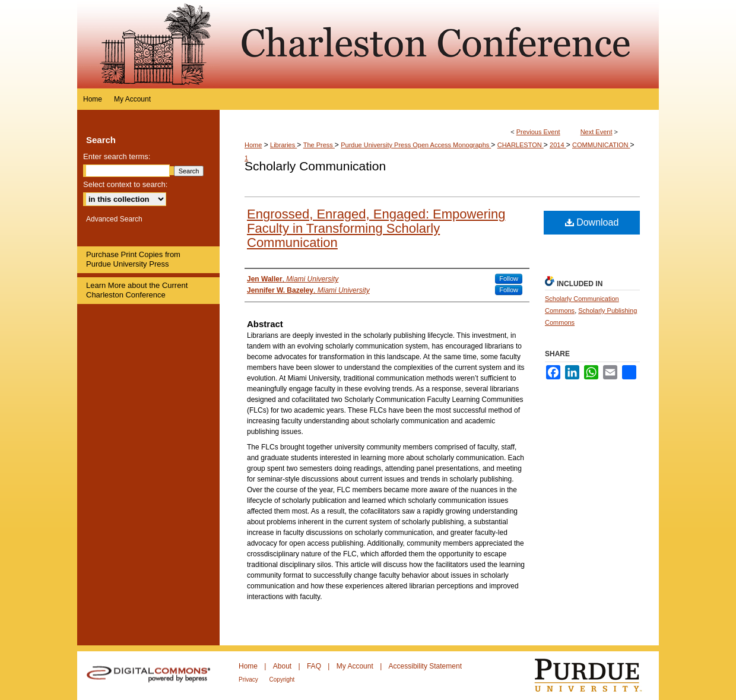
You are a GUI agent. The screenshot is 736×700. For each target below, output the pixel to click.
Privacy (249, 680)
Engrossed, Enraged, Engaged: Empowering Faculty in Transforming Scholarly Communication (376, 228)
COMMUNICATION (601, 145)
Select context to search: (125, 184)
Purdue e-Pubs (439, 44)
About (283, 666)
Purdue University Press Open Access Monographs (416, 145)
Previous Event (538, 132)
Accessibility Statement (425, 666)
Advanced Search (114, 219)
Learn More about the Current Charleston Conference (137, 290)
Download (592, 222)
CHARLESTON (521, 145)
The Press (319, 145)
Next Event (597, 132)
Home (253, 145)
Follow (509, 278)
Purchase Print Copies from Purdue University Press (133, 259)
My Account (356, 666)
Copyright (282, 680)
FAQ (315, 666)
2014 (558, 145)
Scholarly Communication (315, 166)
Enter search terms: (117, 156)
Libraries (283, 145)
